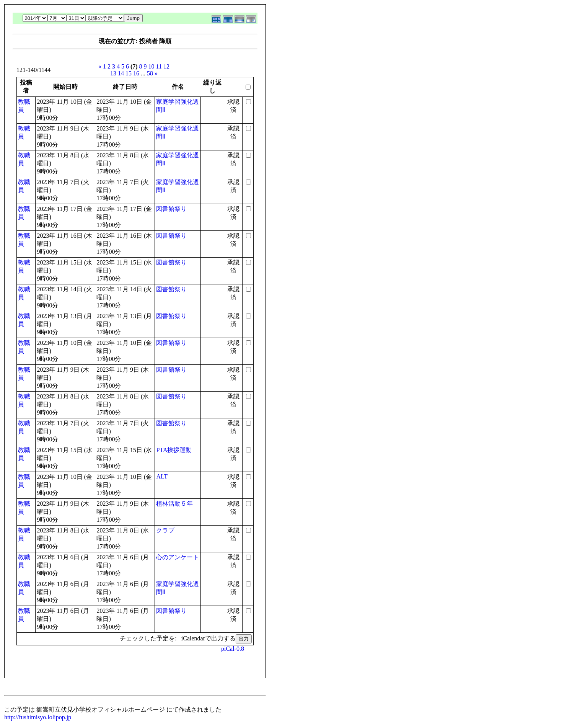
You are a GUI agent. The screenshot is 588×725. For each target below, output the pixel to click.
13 (113, 73)
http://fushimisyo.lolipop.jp (38, 717)
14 (121, 73)
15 (129, 73)
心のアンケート (178, 557)
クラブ (165, 530)
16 (136, 73)
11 (159, 66)
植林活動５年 (174, 504)
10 (151, 66)
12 (166, 66)
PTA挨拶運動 (174, 450)
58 (150, 73)
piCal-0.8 (233, 649)
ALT (162, 476)
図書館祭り (171, 209)
